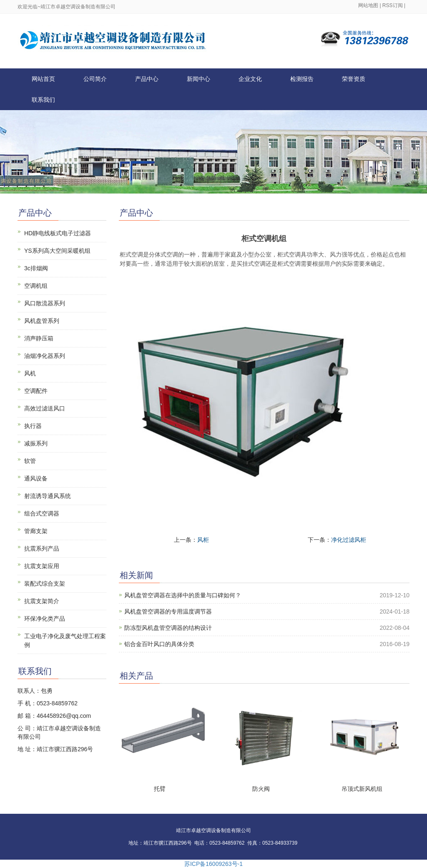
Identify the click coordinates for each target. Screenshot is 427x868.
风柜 (203, 540)
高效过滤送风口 (45, 408)
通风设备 (36, 478)
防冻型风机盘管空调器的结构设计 (168, 628)
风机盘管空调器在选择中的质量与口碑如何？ (183, 595)
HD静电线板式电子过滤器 (58, 233)
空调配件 (36, 391)
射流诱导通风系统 (48, 496)
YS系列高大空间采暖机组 (57, 251)
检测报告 (302, 79)
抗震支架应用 (42, 566)
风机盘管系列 (42, 321)
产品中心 (147, 79)
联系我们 (43, 100)
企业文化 (250, 79)
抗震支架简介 (42, 601)
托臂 (160, 789)
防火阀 (261, 789)
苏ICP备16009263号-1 (213, 864)
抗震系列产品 (42, 548)
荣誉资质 (354, 79)
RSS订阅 (393, 5)
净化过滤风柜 (349, 540)
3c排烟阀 (36, 268)
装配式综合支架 (45, 584)
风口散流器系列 (45, 303)
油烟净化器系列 (45, 356)
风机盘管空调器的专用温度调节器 (168, 611)
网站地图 (368, 5)
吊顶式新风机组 (362, 789)
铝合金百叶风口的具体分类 (159, 644)
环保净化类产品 (45, 619)
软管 (30, 461)
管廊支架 (36, 531)
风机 (30, 373)
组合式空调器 (42, 513)
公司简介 (95, 79)
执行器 (33, 426)
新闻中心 (198, 79)
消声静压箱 (39, 338)
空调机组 (36, 286)
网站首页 (43, 79)
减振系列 (36, 443)
